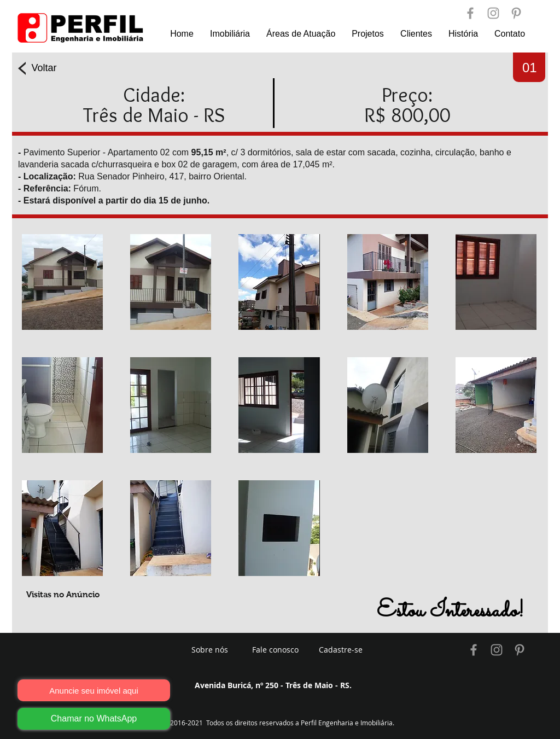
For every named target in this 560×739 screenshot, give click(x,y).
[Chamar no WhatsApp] (94, 719)
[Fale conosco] (275, 650)
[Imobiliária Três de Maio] (474, 650)
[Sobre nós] (209, 650)
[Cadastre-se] (341, 650)
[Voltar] (44, 68)
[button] (62, 282)
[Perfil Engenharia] (470, 13)
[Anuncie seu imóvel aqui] (94, 690)
